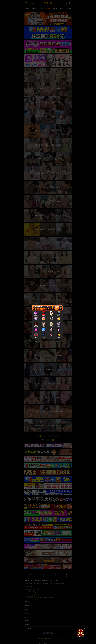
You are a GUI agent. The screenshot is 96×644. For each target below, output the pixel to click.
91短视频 (59, 332)
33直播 (44, 326)
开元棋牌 (59, 315)
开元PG (44, 315)
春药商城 (36, 315)
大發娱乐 (59, 321)
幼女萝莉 (36, 332)
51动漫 (51, 337)
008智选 (51, 321)
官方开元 (36, 321)
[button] (77, 637)
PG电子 (44, 321)
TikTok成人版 (51, 332)
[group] (81, 632)
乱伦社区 (44, 332)
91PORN (44, 337)
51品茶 (36, 337)
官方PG (51, 315)
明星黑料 (59, 326)
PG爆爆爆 (36, 326)
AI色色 (59, 337)
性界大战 (51, 326)
